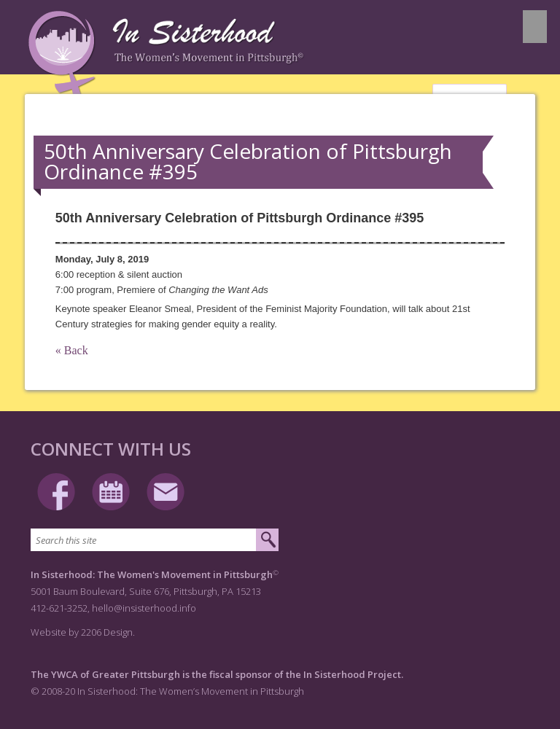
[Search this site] (143, 540)
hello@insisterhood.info (144, 608)
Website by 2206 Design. (83, 632)
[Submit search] (267, 540)
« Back (72, 350)
